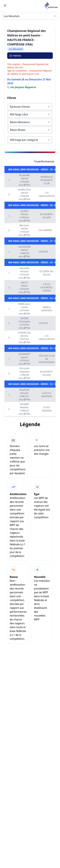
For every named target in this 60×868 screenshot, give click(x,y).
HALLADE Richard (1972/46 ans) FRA (24, 273)
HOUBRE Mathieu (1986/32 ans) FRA (24, 409)
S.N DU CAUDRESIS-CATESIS (47, 287)
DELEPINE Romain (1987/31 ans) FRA (24, 395)
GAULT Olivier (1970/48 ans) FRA (24, 287)
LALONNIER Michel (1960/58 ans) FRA (24, 252)
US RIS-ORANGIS (47, 409)
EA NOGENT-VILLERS (47, 216)
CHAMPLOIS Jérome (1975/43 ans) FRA (24, 337)
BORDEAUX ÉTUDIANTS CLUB (47, 180)
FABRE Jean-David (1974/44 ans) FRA (24, 309)
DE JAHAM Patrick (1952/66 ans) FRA (24, 180)
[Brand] (51, 6)
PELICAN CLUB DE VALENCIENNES (47, 359)
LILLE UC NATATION (47, 395)
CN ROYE (43, 252)
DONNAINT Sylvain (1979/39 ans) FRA (24, 359)
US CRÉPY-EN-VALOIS (47, 273)
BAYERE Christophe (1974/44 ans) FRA (24, 323)
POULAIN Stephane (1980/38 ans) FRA (24, 373)
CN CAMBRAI (45, 230)
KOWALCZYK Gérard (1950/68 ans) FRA (24, 194)
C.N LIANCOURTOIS (47, 194)
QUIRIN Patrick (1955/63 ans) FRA (24, 216)
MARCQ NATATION (47, 309)
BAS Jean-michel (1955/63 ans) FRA (24, 230)
